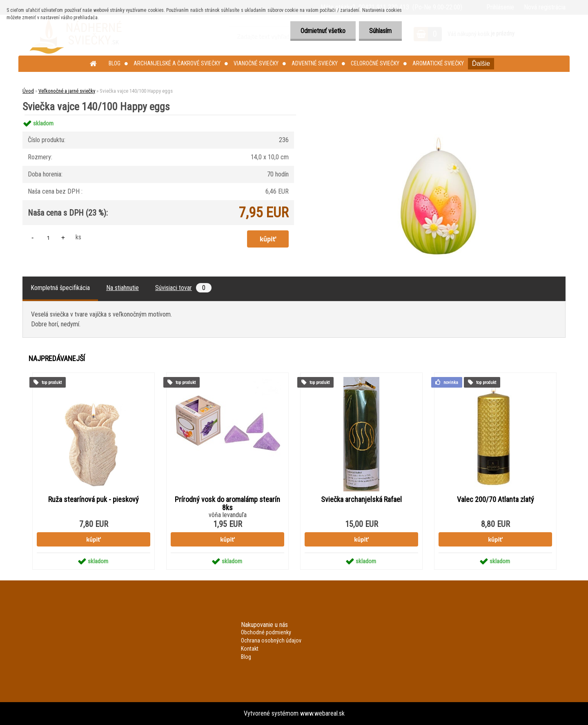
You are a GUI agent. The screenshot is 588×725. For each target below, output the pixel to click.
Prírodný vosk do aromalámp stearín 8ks (227, 504)
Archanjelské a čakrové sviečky (177, 63)
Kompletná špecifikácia (60, 288)
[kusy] (48, 238)
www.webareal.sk (322, 713)
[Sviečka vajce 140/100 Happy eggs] (439, 115)
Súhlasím (380, 31)
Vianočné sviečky (256, 63)
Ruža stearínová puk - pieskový (94, 500)
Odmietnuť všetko (323, 31)
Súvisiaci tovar (183, 288)
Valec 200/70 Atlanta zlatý (496, 500)
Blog (115, 63)
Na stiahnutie (122, 288)
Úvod (28, 91)
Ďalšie (481, 64)
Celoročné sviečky (375, 63)
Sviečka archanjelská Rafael (361, 500)
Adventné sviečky (315, 63)
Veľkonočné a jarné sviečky (67, 91)
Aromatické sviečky (438, 63)
